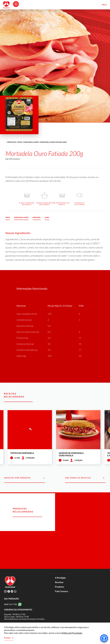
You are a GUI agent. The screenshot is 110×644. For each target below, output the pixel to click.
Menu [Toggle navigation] (104, 5)
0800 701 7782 (11, 604)
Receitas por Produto (25, 478)
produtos (12, 142)
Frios (20, 142)
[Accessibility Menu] (104, 638)
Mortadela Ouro (31, 142)
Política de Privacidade (72, 633)
